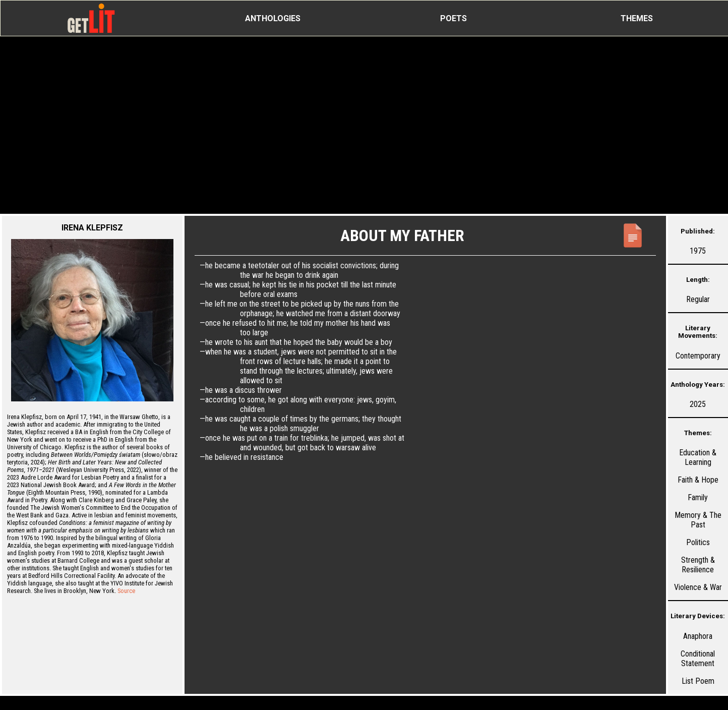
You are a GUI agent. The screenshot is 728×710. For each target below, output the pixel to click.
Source (126, 591)
